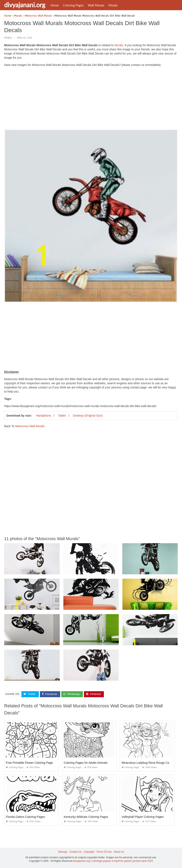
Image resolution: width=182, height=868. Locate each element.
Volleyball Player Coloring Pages (143, 817)
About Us (119, 852)
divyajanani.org (25, 5)
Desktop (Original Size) (88, 416)
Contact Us (75, 852)
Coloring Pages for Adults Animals (86, 763)
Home (55, 5)
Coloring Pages (73, 5)
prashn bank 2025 (143, 861)
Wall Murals (96, 5)
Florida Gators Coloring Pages (25, 817)
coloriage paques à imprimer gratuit (111, 861)
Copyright (89, 852)
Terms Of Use (104, 852)
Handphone (43, 416)
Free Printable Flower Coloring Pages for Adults (37, 763)
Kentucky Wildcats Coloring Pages (86, 817)
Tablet (62, 416)
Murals (113, 5)
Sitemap (63, 852)
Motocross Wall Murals (30, 426)
